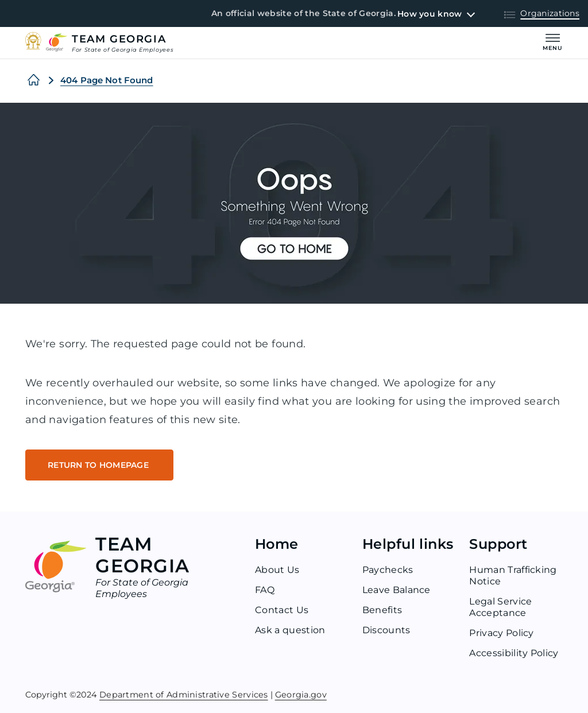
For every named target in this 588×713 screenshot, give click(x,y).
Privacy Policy (501, 633)
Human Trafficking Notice (513, 576)
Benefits (382, 610)
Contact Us (282, 610)
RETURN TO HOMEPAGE (99, 465)
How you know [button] (430, 14)
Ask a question (290, 630)
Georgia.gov (301, 694)
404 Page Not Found (107, 80)
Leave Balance (396, 590)
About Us (277, 570)
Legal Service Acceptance (500, 607)
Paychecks (388, 570)
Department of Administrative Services (184, 694)
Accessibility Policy (514, 653)
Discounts (386, 630)
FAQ (265, 590)
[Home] (34, 80)
